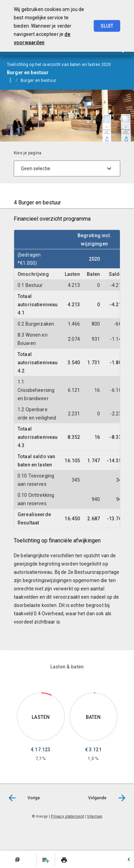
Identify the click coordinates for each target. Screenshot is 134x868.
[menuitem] (42, 80)
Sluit (107, 26)
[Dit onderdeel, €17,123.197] (47, 694)
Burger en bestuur (38, 80)
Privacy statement (68, 816)
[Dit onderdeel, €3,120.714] (95, 693)
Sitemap (95, 816)
